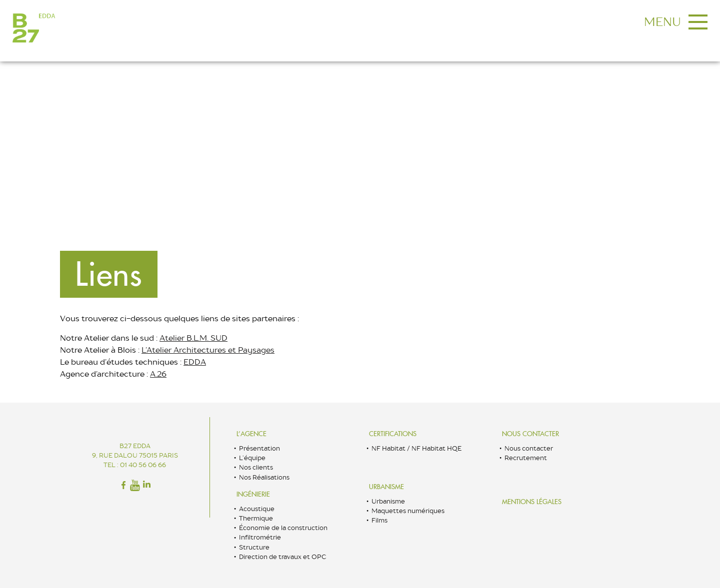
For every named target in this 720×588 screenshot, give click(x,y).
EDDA (195, 362)
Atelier (173, 338)
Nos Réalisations (264, 477)
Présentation (259, 448)
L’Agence (251, 434)
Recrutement (526, 458)
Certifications (393, 434)
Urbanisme (386, 487)
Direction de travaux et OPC (282, 557)
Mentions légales (532, 502)
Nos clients (256, 467)
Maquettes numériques (408, 511)
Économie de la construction (283, 528)
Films (379, 520)
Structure (254, 547)
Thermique (256, 518)
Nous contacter (530, 434)
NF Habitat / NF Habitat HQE (416, 448)
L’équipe (252, 458)
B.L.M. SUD (207, 338)
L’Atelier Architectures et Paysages (208, 350)
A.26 (158, 374)
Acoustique (257, 509)
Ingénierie (253, 494)
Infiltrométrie (260, 537)
